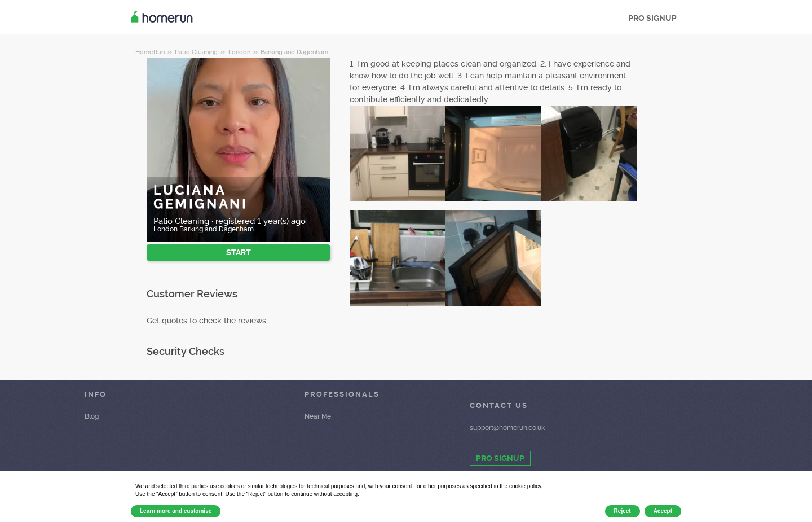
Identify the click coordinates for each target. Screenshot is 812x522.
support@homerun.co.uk (507, 428)
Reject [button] (623, 511)
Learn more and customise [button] (176, 511)
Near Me (318, 416)
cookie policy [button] (525, 486)
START (239, 252)
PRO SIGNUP (652, 18)
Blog (92, 416)
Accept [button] (663, 511)
